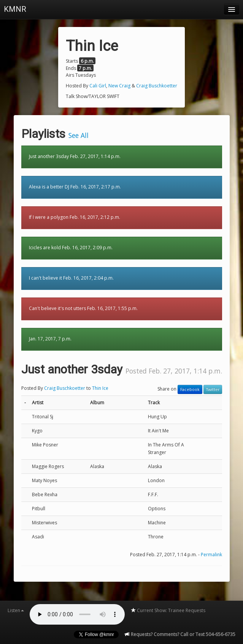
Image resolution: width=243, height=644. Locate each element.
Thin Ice (100, 388)
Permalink (211, 555)
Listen (16, 610)
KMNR (15, 9)
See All (79, 135)
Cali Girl (98, 86)
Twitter (213, 389)
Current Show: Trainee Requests (168, 610)
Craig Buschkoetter (157, 86)
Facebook (190, 389)
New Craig (119, 86)
